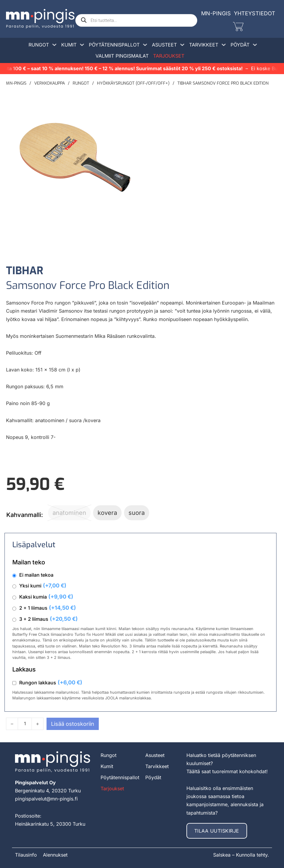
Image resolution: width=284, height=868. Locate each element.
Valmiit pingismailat (122, 56)
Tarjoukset (169, 56)
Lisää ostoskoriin (73, 724)
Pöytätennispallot (114, 45)
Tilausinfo (26, 855)
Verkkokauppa (50, 83)
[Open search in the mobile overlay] (136, 20)
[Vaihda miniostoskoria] (238, 27)
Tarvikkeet (204, 45)
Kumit (69, 45)
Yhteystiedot (255, 13)
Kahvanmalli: (25, 515)
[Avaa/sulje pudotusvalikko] (54, 45)
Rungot (39, 45)
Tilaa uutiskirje (217, 831)
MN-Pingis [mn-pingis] (216, 13)
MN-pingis (16, 83)
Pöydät (240, 45)
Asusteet (164, 45)
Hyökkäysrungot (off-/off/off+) (133, 83)
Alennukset (55, 855)
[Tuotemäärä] (25, 724)
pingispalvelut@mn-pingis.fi (46, 799)
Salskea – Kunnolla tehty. (241, 855)
